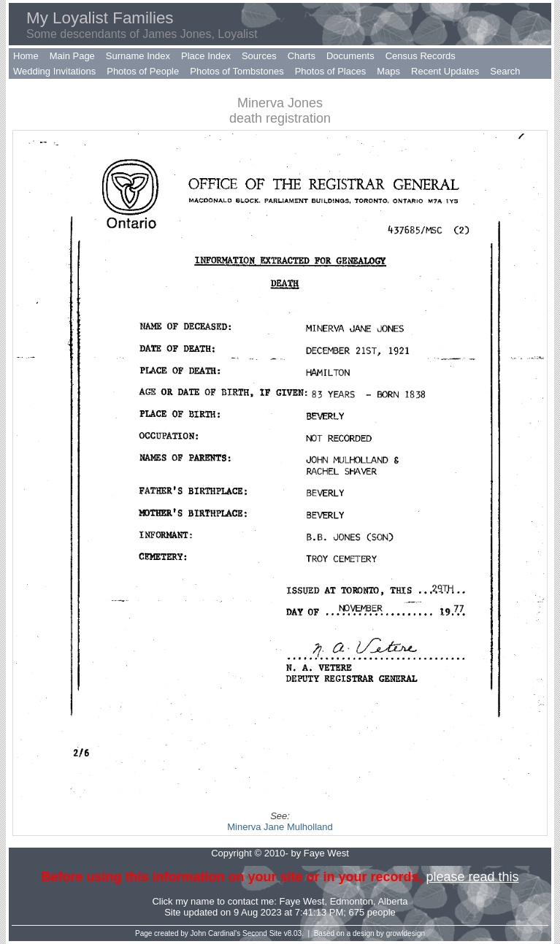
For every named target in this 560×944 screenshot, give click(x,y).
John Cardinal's (216, 933)
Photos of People (143, 71)
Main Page (72, 56)
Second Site (262, 933)
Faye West (302, 901)
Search (505, 71)
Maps (388, 71)
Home (26, 56)
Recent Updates (445, 71)
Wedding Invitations (54, 71)
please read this (472, 877)
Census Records (421, 56)
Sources (259, 56)
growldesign (406, 933)
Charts (302, 56)
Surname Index (138, 56)
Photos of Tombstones (237, 71)
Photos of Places (331, 71)
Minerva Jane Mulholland (280, 827)
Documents (350, 56)
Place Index (206, 56)
